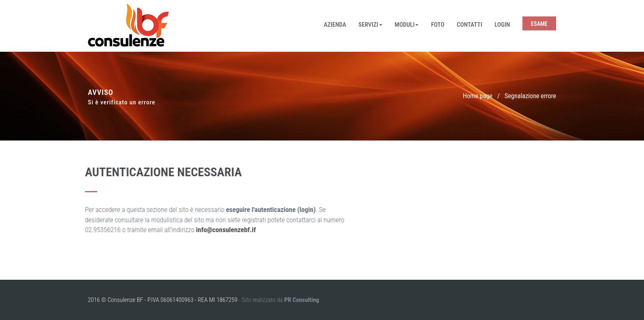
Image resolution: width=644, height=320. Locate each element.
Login (502, 25)
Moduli (407, 25)
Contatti (469, 25)
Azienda (335, 25)
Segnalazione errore (530, 96)
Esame (539, 24)
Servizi (370, 25)
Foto (438, 25)
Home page (478, 96)
